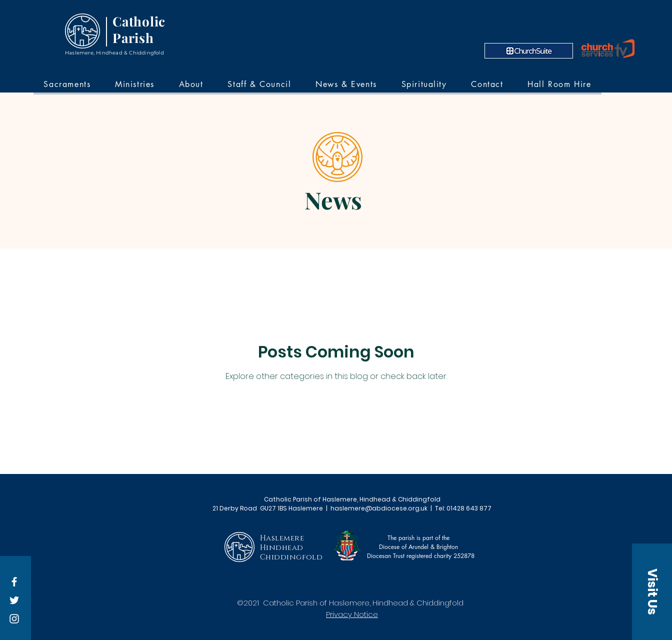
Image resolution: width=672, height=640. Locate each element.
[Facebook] (14, 582)
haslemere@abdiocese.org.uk (379, 508)
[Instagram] (14, 619)
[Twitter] (14, 600)
